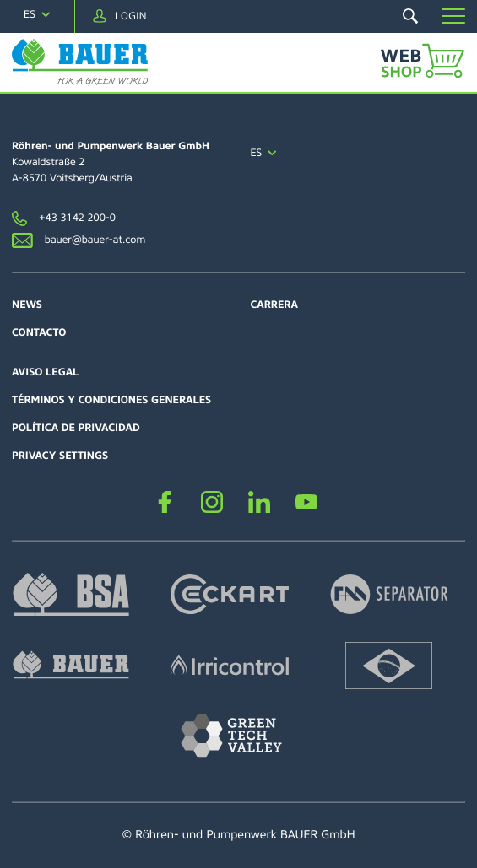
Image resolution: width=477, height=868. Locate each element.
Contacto (39, 332)
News (27, 305)
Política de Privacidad (76, 428)
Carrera (274, 305)
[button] (453, 16)
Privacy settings (60, 456)
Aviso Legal (45, 372)
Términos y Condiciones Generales (111, 400)
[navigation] (37, 15)
